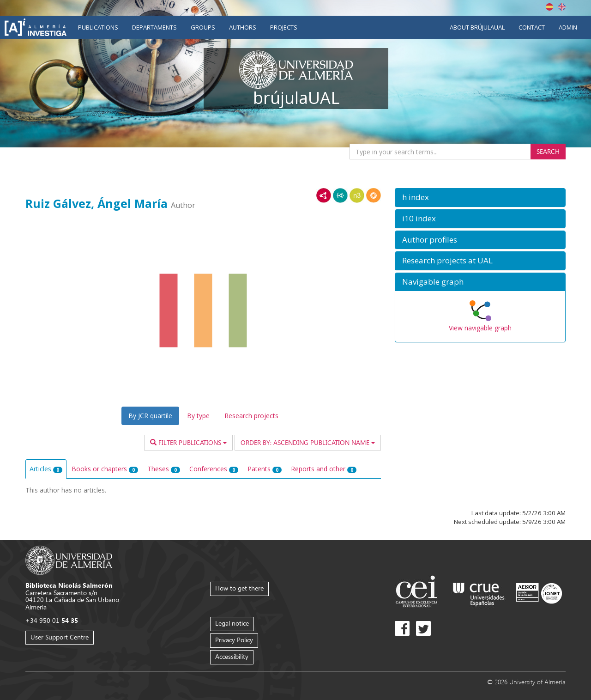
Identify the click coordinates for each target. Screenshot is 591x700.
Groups (203, 27)
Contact (532, 27)
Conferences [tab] (214, 469)
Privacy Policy (234, 640)
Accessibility (232, 656)
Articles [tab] (46, 469)
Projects (284, 27)
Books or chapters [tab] (105, 469)
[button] (480, 198)
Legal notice (232, 623)
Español (549, 7)
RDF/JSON (374, 195)
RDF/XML (324, 195)
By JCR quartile (150, 416)
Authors (243, 27)
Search (548, 151)
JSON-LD (340, 195)
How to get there (239, 588)
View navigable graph (480, 328)
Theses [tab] (164, 469)
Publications (98, 27)
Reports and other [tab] (324, 469)
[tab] (480, 198)
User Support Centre (60, 637)
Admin (568, 27)
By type (198, 416)
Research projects (251, 416)
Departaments (154, 27)
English (562, 7)
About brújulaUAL (477, 27)
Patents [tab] (265, 469)
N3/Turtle (357, 195)
